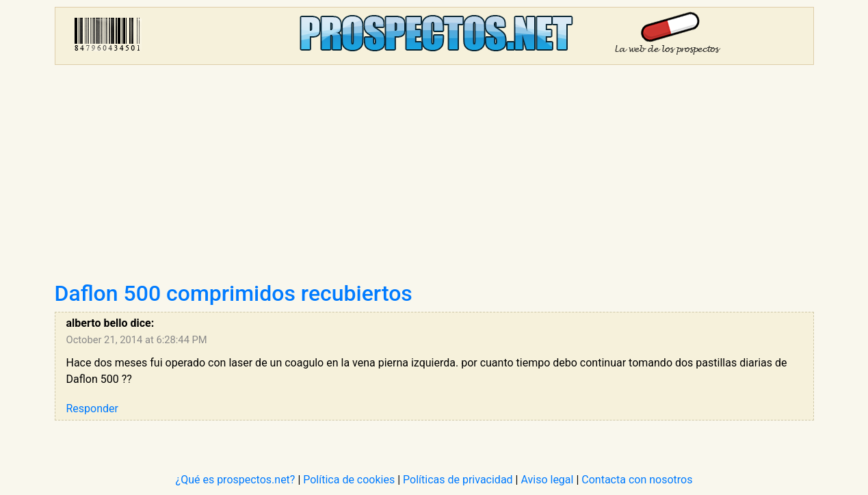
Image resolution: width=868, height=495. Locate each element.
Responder (92, 409)
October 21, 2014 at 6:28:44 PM (137, 340)
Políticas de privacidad (458, 480)
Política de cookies (349, 480)
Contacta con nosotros (637, 480)
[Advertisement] (434, 178)
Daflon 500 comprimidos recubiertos (234, 293)
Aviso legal (547, 480)
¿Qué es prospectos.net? (236, 480)
